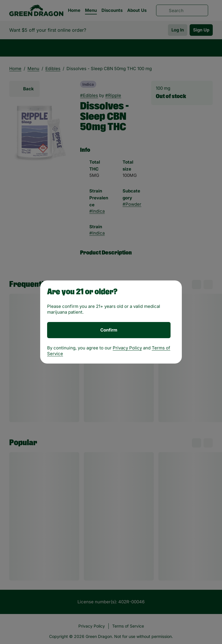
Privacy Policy (127, 348)
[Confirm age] (109, 330)
